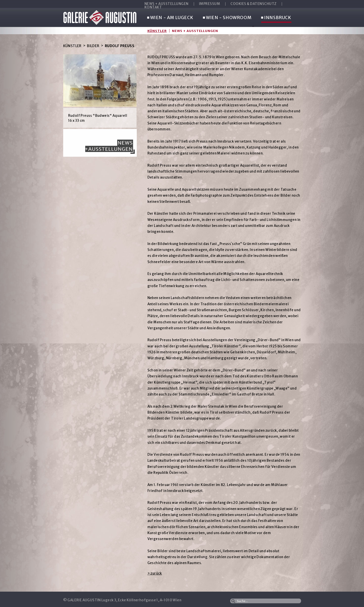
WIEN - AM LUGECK (170, 18)
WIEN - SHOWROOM (227, 18)
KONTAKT (153, 7)
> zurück (155, 573)
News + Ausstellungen (195, 31)
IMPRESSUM (210, 4)
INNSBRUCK (276, 18)
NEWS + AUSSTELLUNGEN (167, 4)
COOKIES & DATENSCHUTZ (253, 4)
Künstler (157, 31)
